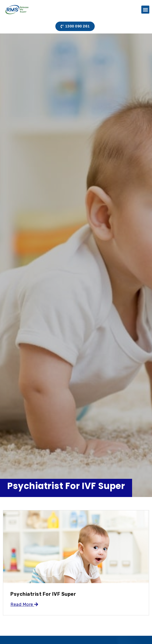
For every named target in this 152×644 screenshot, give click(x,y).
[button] (145, 10)
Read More (24, 604)
